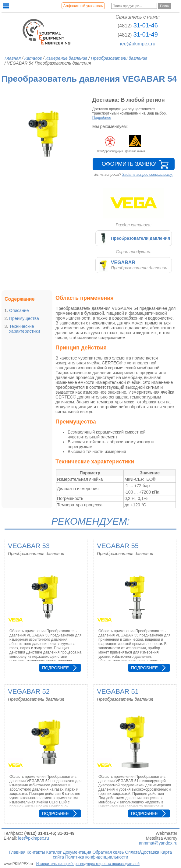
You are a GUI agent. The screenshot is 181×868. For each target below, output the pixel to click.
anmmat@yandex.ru (158, 843)
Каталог (54, 852)
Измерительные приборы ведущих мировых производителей (88, 864)
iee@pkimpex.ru (138, 44)
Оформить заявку (129, 164)
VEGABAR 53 (29, 546)
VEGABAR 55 (118, 546)
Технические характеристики (25, 329)
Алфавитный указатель (83, 6)
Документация (77, 852)
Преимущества (24, 318)
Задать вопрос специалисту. (147, 175)
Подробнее (102, 118)
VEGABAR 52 (29, 691)
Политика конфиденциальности (97, 857)
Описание (19, 310)
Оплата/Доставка (142, 852)
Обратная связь (108, 852)
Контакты (36, 852)
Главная (17, 852)
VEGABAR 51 (118, 691)
